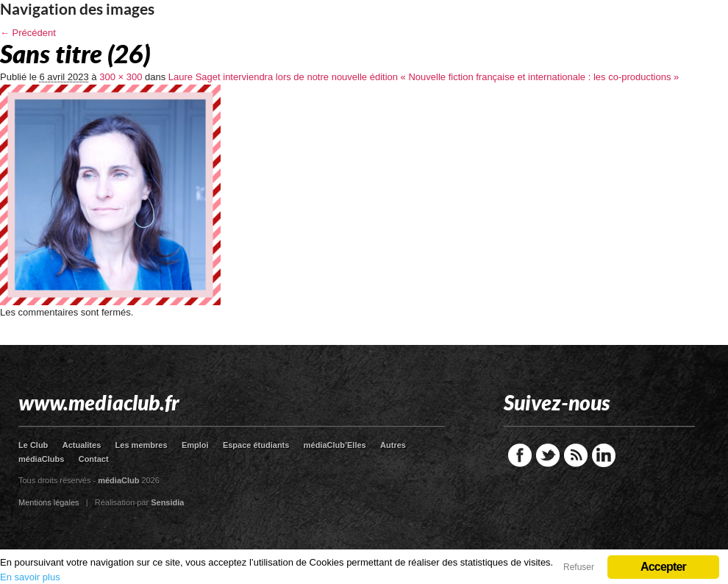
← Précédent (28, 33)
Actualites (82, 445)
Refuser (579, 567)
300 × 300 (121, 77)
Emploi (195, 445)
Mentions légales (49, 502)
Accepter (663, 567)
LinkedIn (604, 455)
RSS (576, 455)
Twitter (548, 455)
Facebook (520, 455)
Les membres (142, 445)
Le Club (33, 445)
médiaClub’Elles (335, 445)
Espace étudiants (256, 445)
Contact (94, 459)
